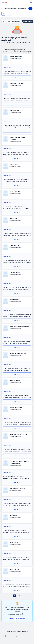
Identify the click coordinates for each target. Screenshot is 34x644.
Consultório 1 (7, 67)
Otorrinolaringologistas (13, 636)
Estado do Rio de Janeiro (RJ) (11, 21)
